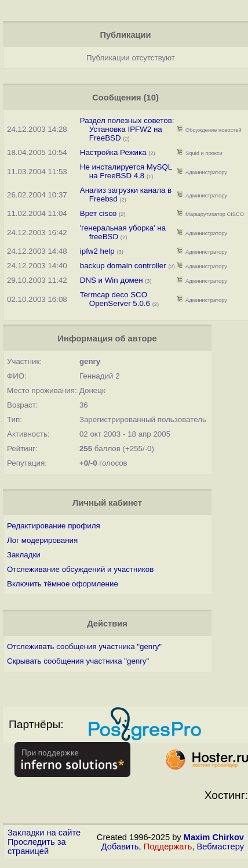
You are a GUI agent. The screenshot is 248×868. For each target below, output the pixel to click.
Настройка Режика (113, 152)
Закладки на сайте (44, 833)
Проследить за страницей (37, 847)
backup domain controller (123, 266)
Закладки (24, 555)
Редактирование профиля (54, 526)
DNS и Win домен (112, 280)
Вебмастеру (220, 847)
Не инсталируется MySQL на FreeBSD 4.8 (126, 171)
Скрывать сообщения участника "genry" (78, 661)
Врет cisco (98, 213)
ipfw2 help (97, 251)
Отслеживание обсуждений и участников (80, 569)
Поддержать (168, 847)
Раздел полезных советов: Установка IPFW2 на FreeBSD (127, 129)
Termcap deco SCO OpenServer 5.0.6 (115, 299)
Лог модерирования (42, 540)
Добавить (120, 847)
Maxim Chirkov (214, 837)
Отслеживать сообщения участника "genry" (84, 647)
